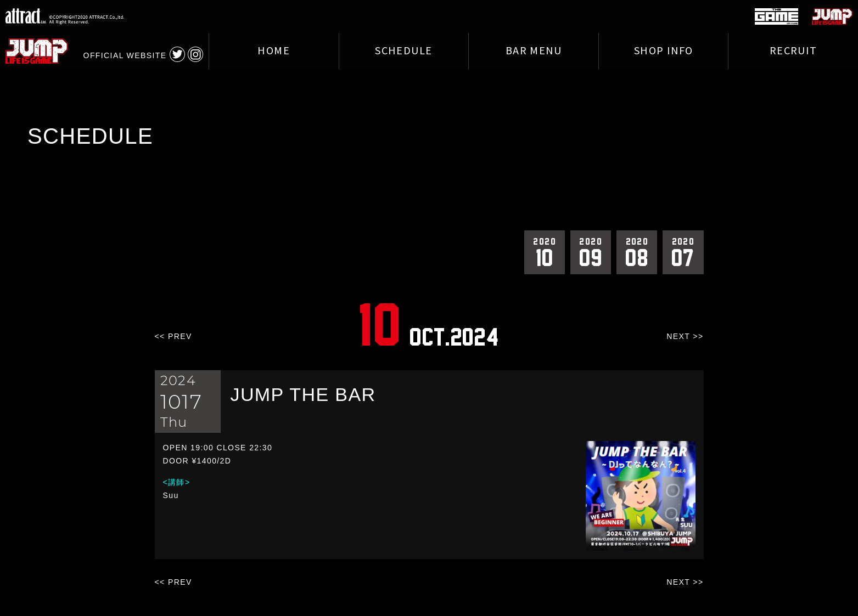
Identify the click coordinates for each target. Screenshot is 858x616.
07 (683, 252)
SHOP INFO (664, 51)
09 (591, 252)
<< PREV (173, 336)
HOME (274, 51)
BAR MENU (534, 51)
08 (637, 252)
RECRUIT (793, 51)
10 (545, 252)
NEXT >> (685, 336)
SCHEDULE (403, 51)
